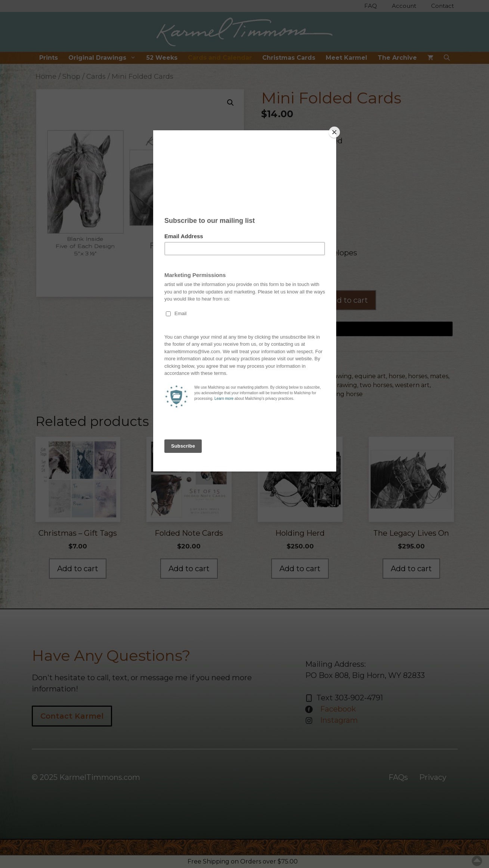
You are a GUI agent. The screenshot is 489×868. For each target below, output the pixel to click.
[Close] (334, 132)
